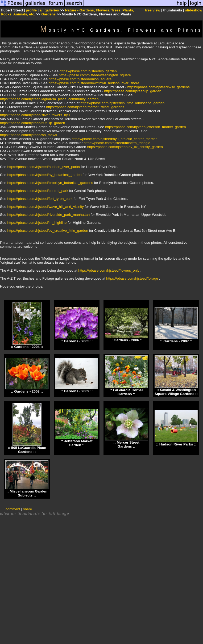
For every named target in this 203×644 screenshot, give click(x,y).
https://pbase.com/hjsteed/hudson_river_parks (43, 167)
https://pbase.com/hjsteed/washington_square (95, 75)
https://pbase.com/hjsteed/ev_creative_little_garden (48, 231)
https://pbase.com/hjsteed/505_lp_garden (33, 123)
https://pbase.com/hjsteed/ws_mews (28, 135)
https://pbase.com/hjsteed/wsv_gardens (159, 87)
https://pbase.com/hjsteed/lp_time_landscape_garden (123, 103)
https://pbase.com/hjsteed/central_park (38, 191)
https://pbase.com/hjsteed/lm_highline (37, 223)
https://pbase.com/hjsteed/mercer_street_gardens (85, 107)
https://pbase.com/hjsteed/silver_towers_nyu (35, 115)
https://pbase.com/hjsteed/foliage (132, 278)
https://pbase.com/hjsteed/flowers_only (109, 270)
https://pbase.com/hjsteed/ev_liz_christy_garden (125, 147)
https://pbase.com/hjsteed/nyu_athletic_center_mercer (114, 139)
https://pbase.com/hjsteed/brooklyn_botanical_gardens (50, 183)
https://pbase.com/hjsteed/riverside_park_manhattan (48, 215)
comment (13, 509)
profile (31, 10)
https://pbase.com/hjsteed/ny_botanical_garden (44, 175)
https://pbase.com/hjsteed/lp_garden (88, 71)
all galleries (49, 10)
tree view (153, 10)
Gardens (48, 14)
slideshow (194, 10)
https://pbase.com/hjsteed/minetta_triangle (117, 143)
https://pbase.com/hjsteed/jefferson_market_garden (146, 127)
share (28, 509)
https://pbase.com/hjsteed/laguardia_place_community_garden (49, 99)
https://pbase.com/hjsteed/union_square (80, 79)
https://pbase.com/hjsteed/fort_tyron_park (40, 199)
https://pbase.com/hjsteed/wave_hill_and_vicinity (45, 207)
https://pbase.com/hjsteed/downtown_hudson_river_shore (94, 83)
